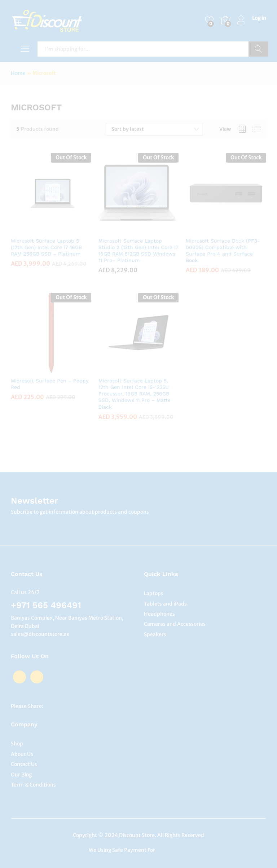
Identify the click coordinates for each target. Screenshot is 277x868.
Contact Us (24, 764)
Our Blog (21, 775)
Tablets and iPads (165, 604)
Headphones (159, 614)
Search (258, 49)
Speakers (155, 634)
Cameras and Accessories (175, 624)
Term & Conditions (33, 785)
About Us (22, 754)
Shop (17, 744)
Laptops (154, 593)
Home (18, 73)
